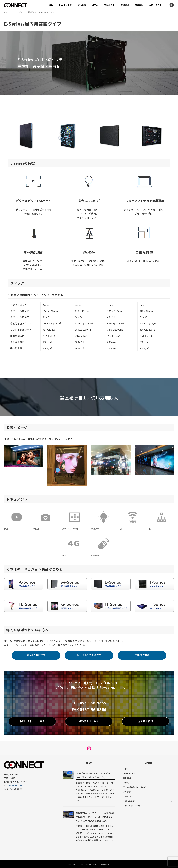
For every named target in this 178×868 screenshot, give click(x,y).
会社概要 (127, 792)
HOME (126, 769)
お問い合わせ (129, 801)
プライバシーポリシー (133, 806)
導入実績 (127, 778)
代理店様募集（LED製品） (135, 787)
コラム (126, 783)
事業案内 (127, 797)
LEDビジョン (129, 773)
